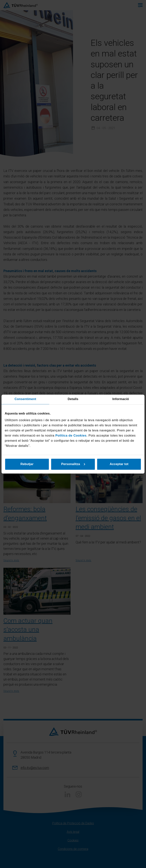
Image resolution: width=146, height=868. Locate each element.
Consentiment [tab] (25, 399)
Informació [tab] (121, 399)
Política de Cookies (71, 436)
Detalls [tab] (73, 399)
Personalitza (73, 464)
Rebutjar (27, 464)
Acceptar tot (119, 464)
